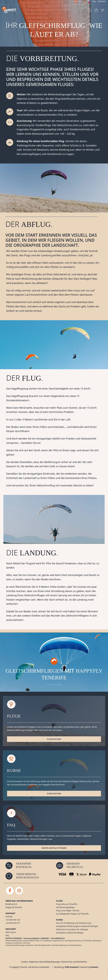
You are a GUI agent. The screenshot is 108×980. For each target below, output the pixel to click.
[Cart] (96, 10)
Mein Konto (11, 932)
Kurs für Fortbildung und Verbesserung (74, 923)
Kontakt (9, 917)
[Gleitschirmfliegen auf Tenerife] (24, 10)
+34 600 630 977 (13, 923)
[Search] (90, 10)
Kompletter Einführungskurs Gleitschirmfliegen (77, 926)
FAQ (7, 935)
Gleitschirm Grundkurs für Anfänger (72, 929)
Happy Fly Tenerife (14, 907)
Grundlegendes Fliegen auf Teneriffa (72, 914)
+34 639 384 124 (13, 920)
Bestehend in (11, 904)
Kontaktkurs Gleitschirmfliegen (70, 933)
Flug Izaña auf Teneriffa (67, 904)
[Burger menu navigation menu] (103, 10)
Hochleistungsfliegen (66, 907)
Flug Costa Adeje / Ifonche (68, 911)
